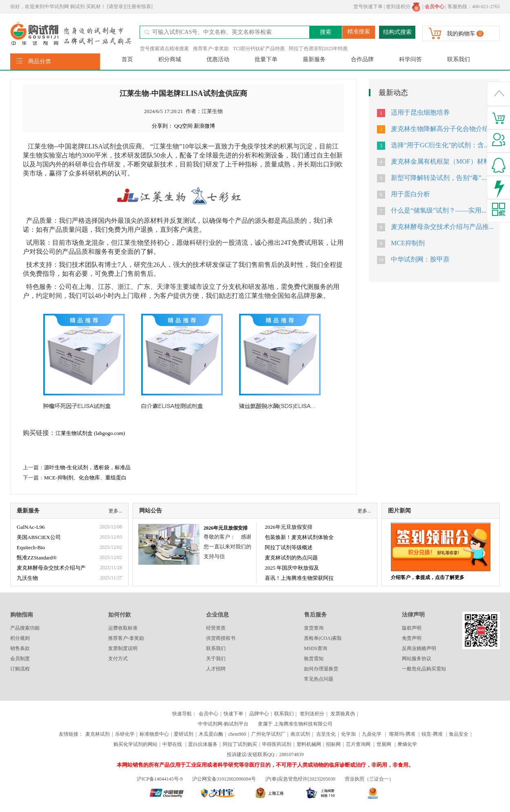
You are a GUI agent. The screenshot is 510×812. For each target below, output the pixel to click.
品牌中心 (259, 714)
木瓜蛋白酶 (211, 734)
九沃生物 (27, 578)
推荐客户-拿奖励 (211, 49)
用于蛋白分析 (410, 194)
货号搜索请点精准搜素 (164, 49)
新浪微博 (204, 126)
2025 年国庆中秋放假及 (292, 568)
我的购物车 (461, 34)
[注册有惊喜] (139, 7)
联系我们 (459, 59)
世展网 (385, 744)
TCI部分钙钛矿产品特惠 (259, 49)
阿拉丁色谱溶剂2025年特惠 (318, 49)
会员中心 (208, 714)
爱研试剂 (184, 734)
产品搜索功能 (25, 628)
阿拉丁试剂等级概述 (289, 547)
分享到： (162, 126)
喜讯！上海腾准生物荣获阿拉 (299, 578)
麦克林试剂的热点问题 (291, 558)
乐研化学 (125, 734)
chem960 (237, 734)
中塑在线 (172, 744)
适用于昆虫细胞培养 (420, 112)
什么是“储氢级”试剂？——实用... (439, 210)
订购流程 (20, 669)
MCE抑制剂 (408, 243)
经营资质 (216, 628)
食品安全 (459, 734)
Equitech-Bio (31, 547)
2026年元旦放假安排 (226, 528)
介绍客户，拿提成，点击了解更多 (428, 577)
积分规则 (20, 638)
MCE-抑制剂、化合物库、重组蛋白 (85, 478)
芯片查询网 (359, 744)
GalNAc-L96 (31, 527)
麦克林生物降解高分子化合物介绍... (442, 129)
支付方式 (118, 659)
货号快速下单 (368, 7)
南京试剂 (300, 734)
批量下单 (266, 59)
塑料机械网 (309, 744)
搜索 (326, 32)
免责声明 (412, 638)
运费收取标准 (123, 628)
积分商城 (170, 59)
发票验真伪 (342, 714)
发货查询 (314, 628)
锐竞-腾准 (432, 734)
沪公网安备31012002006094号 (224, 779)
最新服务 (314, 59)
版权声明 (412, 628)
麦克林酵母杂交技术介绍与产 (51, 568)
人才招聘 (216, 669)
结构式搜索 (397, 32)
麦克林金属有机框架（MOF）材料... (443, 161)
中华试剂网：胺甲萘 (420, 259)
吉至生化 (326, 734)
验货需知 (314, 659)
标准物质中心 (154, 734)
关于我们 (216, 659)
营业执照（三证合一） (369, 779)
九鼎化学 (372, 734)
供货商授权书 (221, 638)
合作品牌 (362, 59)
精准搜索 (359, 32)
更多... (115, 511)
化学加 (348, 734)
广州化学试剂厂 (268, 734)
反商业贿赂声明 (419, 648)
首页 (127, 59)
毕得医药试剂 (277, 744)
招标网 (333, 744)
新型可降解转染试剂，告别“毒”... (439, 178)
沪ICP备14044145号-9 (160, 779)
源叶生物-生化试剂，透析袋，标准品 (87, 467)
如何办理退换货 (321, 669)
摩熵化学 (407, 744)
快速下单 (233, 714)
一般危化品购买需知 (424, 669)
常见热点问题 (319, 679)
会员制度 (20, 659)
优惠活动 (218, 59)
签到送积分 (403, 7)
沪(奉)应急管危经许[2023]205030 (300, 779)
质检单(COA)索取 (323, 638)
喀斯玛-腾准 (402, 734)
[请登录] (116, 7)
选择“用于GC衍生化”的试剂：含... (440, 145)
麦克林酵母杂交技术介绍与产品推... (442, 227)
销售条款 (20, 648)
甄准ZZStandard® (37, 558)
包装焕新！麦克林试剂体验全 (299, 537)
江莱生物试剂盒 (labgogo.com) (90, 433)
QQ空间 (183, 126)
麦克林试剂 (98, 734)
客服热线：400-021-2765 (474, 7)
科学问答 (410, 59)
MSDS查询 (316, 648)
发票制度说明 (123, 648)
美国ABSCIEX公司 (39, 537)
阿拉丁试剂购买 (240, 744)
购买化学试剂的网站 (135, 744)
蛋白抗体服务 (203, 744)
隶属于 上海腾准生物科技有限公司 (295, 724)
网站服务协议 (417, 659)
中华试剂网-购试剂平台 (223, 724)
